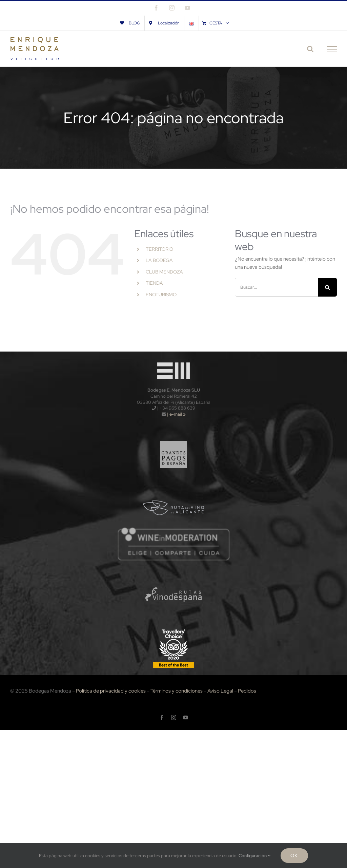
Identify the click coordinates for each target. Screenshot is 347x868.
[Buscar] (328, 287)
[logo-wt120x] (173, 361)
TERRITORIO (159, 249)
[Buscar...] (277, 287)
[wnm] (173, 529)
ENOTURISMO (161, 295)
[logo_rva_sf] (174, 490)
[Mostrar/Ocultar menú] (332, 49)
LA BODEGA (159, 260)
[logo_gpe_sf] (174, 437)
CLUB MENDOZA (164, 272)
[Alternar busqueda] (310, 49)
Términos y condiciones (177, 691)
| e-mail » (176, 414)
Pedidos (247, 691)
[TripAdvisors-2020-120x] (173, 630)
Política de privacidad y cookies (111, 691)
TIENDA (154, 283)
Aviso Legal (220, 691)
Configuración (254, 856)
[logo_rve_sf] (174, 577)
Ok (294, 855)
